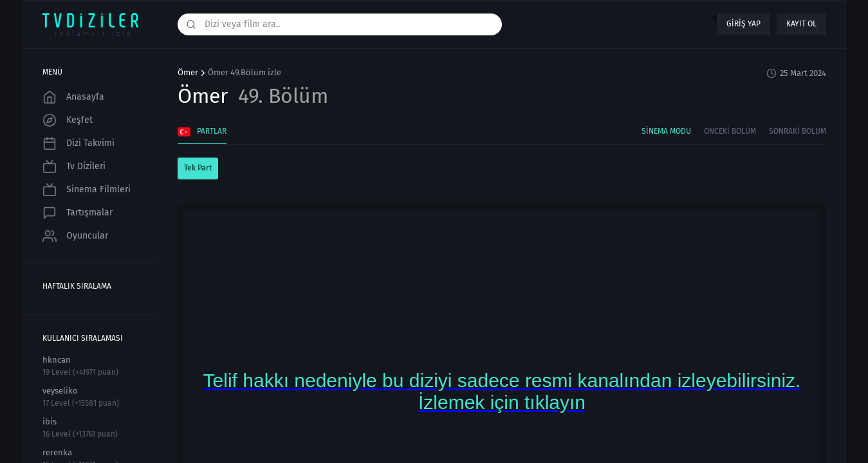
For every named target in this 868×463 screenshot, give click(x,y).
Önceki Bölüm (730, 131)
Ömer (188, 73)
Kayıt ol (801, 24)
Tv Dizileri (74, 167)
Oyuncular (75, 236)
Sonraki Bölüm (798, 131)
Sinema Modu (666, 131)
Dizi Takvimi (78, 143)
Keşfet (68, 120)
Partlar (202, 132)
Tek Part (198, 168)
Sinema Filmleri (87, 190)
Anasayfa (73, 97)
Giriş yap (743, 24)
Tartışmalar (78, 213)
